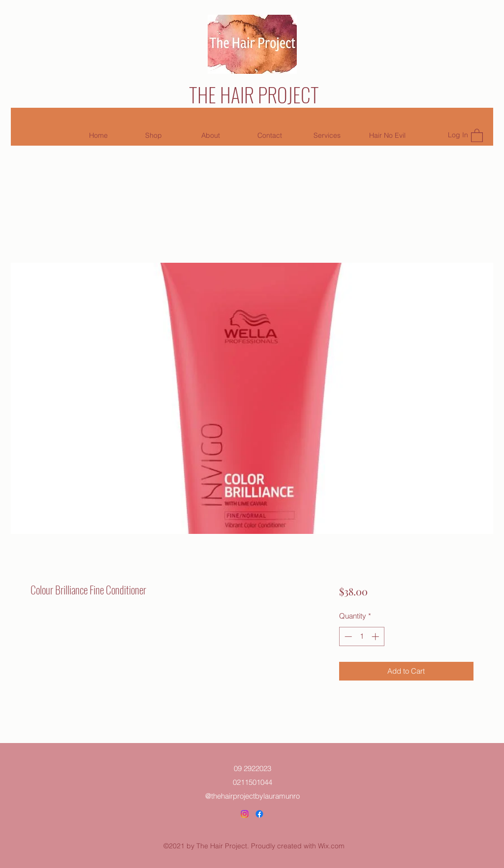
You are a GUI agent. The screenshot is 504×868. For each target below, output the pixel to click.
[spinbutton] (362, 636)
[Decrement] (347, 636)
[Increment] (376, 636)
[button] (477, 135)
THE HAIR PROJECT (254, 94)
